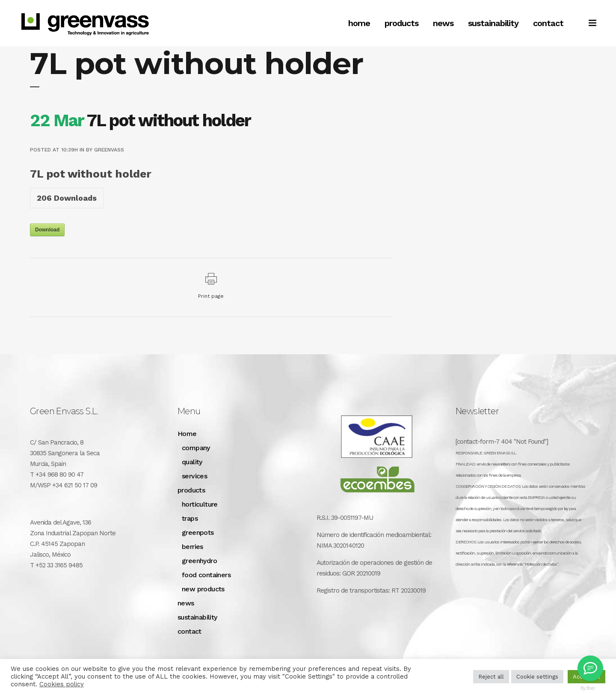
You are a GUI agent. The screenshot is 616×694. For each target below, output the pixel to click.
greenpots (198, 532)
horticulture (200, 504)
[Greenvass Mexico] (590, 668)
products (191, 490)
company (196, 448)
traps (190, 518)
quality (192, 462)
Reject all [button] (491, 677)
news (186, 603)
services (194, 476)
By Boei (588, 688)
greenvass (109, 150)
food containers (206, 575)
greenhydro (199, 561)
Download (47, 230)
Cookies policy (62, 684)
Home (187, 434)
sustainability (197, 617)
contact (190, 631)
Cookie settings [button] (537, 677)
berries (192, 547)
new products (203, 589)
